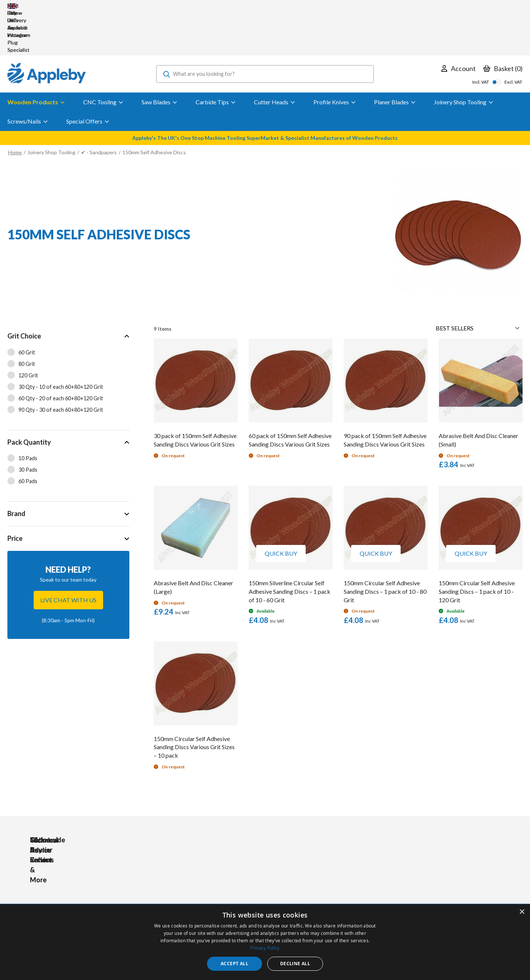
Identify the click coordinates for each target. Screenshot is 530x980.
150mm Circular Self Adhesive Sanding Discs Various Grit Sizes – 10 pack (194, 703)
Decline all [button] (295, 964)
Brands (170, 900)
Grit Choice (24, 292)
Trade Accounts (242, 880)
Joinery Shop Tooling (51, 108)
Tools (169, 870)
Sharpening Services (247, 900)
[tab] (68, 333)
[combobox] (265, 30)
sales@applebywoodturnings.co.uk (76, 890)
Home (15, 108)
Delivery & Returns (245, 890)
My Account (237, 870)
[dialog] (265, 942)
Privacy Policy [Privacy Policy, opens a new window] (265, 948)
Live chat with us (68, 555)
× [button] (522, 912)
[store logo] (47, 30)
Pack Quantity (29, 398)
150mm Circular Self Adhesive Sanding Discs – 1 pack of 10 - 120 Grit (477, 547)
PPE (167, 890)
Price (15, 494)
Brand (16, 469)
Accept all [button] (235, 964)
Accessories (176, 880)
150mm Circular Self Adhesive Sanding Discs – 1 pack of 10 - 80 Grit (385, 547)
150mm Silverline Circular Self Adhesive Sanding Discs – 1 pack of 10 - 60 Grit (290, 547)
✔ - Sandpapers (99, 108)
